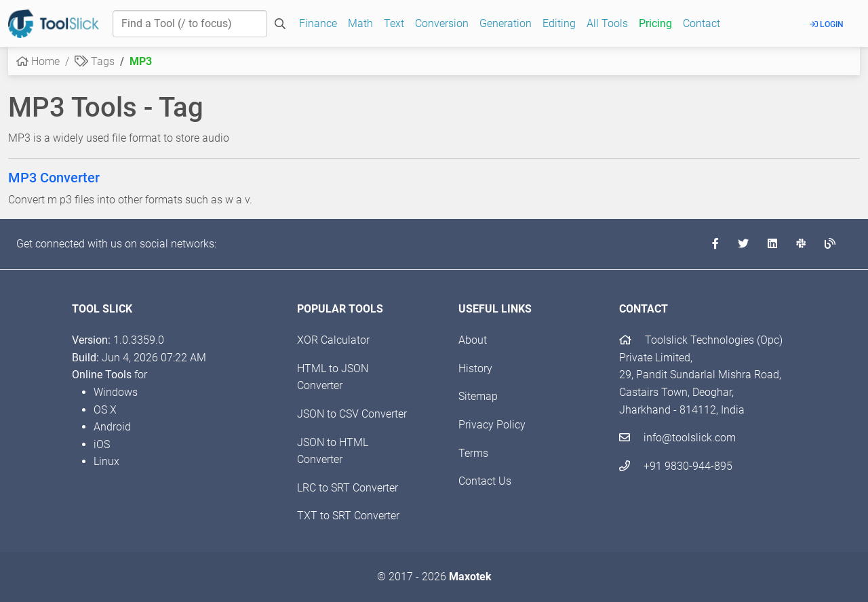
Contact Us (485, 481)
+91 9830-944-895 (676, 466)
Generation (506, 23)
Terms (473, 453)
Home (38, 61)
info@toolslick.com (677, 438)
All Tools (607, 23)
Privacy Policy (492, 425)
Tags (95, 61)
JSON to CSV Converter (352, 414)
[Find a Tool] (190, 24)
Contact (702, 23)
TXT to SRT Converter (348, 516)
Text (394, 23)
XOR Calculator (333, 340)
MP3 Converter (54, 178)
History (475, 368)
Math (360, 23)
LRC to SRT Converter (348, 488)
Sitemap (478, 396)
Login (827, 24)
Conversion (442, 23)
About (473, 340)
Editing (559, 23)
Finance (318, 23)
